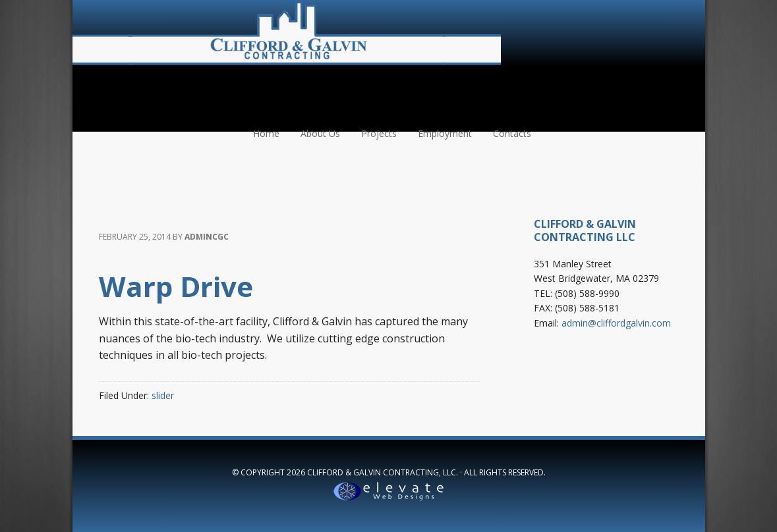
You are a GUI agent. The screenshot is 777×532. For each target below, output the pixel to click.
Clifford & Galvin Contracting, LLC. (383, 472)
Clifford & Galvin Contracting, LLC (287, 33)
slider (163, 395)
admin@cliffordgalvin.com (616, 323)
